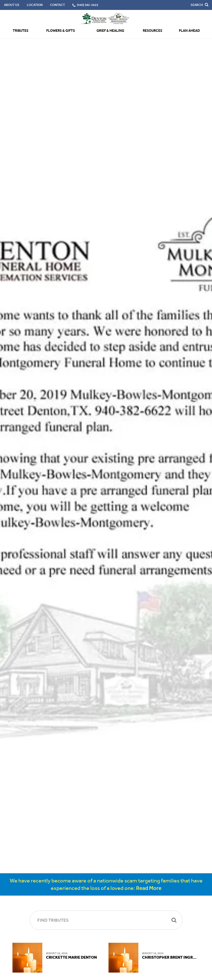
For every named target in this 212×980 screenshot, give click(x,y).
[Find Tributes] (106, 920)
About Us (12, 5)
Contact (57, 5)
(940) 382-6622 (88, 5)
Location (35, 5)
